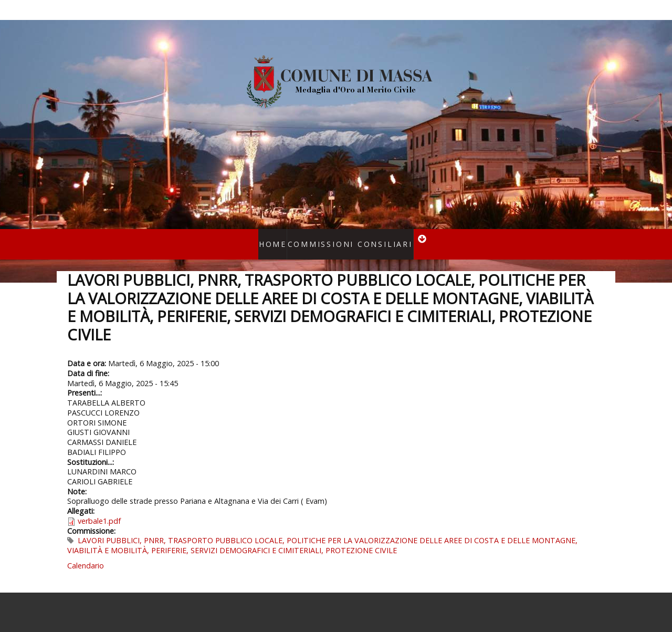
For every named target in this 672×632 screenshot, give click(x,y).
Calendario (86, 552)
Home (284, 237)
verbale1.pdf (99, 508)
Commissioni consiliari (346, 237)
